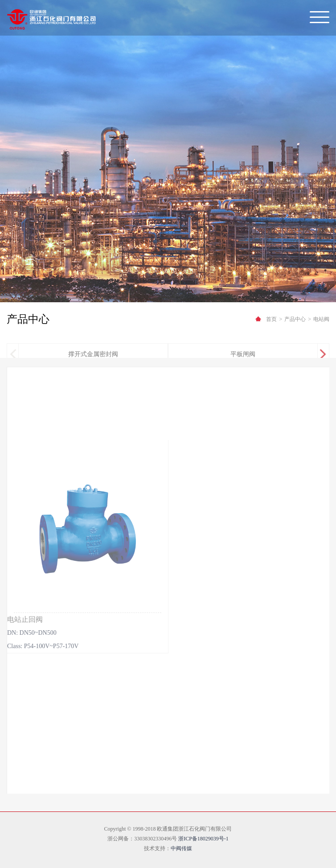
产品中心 (295, 319)
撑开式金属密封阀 (93, 356)
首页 (271, 319)
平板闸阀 (243, 356)
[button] (323, 357)
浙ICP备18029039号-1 (203, 839)
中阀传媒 (181, 848)
